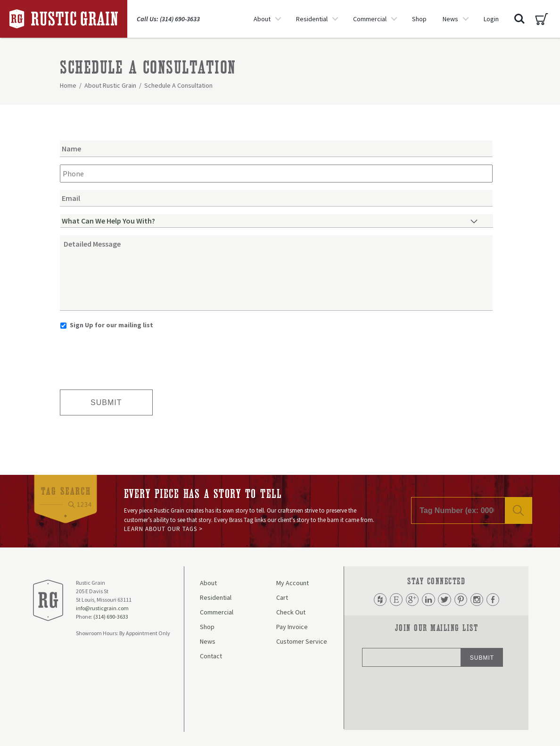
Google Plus (412, 600)
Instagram (478, 600)
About (262, 19)
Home (68, 85)
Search (519, 19)
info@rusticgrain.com (102, 608)
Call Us (168, 19)
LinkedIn (428, 600)
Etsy (395, 600)
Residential (312, 19)
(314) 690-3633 (111, 617)
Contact (211, 656)
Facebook (494, 600)
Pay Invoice (292, 627)
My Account (292, 583)
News (450, 19)
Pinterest (461, 600)
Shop (419, 19)
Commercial (370, 19)
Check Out (291, 612)
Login (491, 19)
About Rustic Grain (110, 85)
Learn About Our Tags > (163, 529)
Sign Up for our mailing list (111, 325)
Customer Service (302, 641)
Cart (542, 19)
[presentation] (132, 356)
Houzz (379, 600)
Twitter (445, 600)
